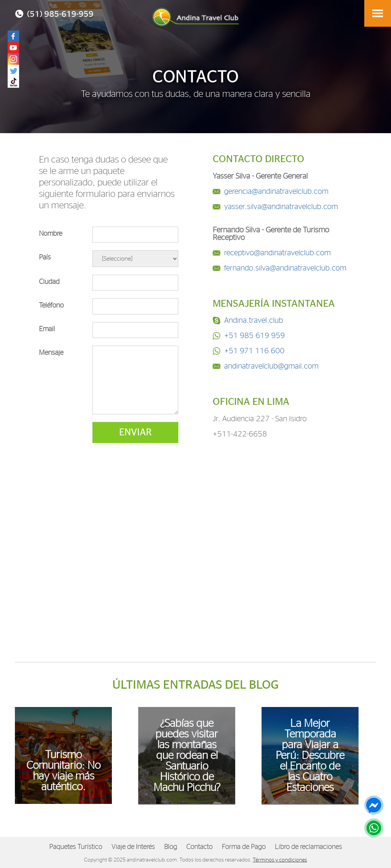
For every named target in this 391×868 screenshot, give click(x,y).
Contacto (200, 847)
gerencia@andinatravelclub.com (276, 192)
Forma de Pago (244, 847)
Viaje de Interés (133, 847)
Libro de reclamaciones (309, 847)
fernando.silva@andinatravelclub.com (285, 268)
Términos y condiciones (280, 860)
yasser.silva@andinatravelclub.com (281, 207)
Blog (171, 847)
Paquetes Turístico (76, 847)
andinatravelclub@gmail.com (271, 366)
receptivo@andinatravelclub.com (277, 253)
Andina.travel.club (254, 320)
